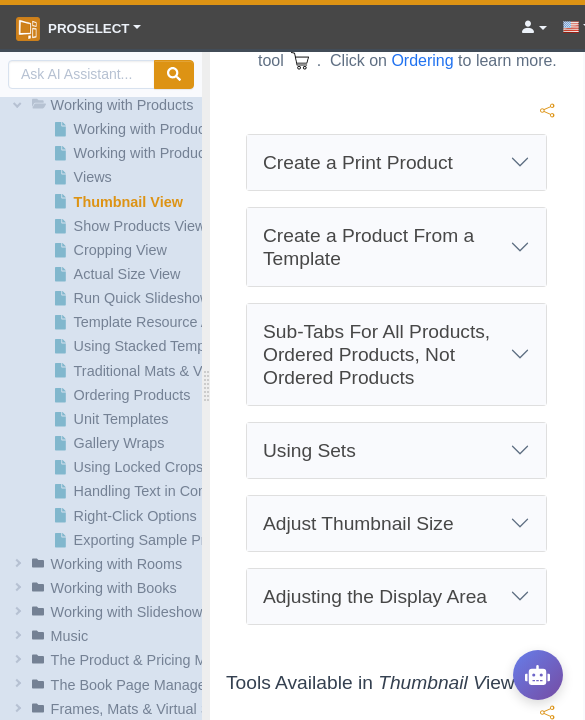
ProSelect (72, 29)
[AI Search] (81, 74)
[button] (104, 105)
